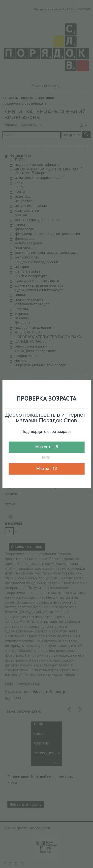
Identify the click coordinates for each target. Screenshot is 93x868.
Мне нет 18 (46, 469)
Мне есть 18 (47, 447)
